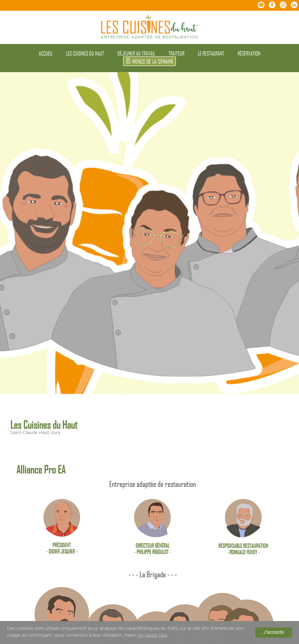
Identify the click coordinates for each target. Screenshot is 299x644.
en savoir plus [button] (153, 635)
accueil (46, 53)
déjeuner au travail (136, 53)
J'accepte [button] (274, 633)
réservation (249, 53)
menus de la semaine (149, 61)
